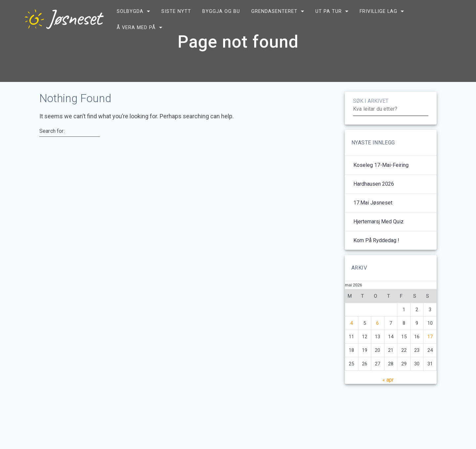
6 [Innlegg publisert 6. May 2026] (377, 339)
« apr (388, 396)
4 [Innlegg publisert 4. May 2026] (351, 339)
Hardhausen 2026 (374, 200)
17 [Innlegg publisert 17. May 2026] (430, 353)
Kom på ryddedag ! (376, 257)
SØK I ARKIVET (371, 117)
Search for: (52, 147)
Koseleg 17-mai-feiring (381, 181)
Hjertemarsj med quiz (378, 238)
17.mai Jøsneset (373, 219)
